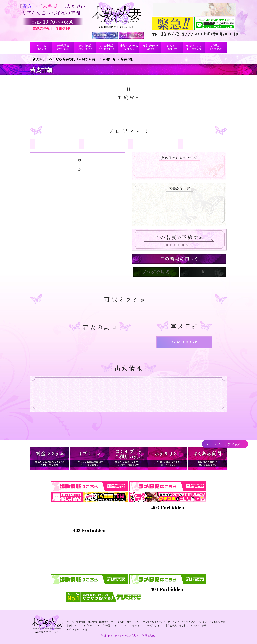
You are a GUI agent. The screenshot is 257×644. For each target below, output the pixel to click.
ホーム (70, 622)
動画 (69, 625)
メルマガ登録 (188, 622)
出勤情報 (104, 622)
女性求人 (172, 625)
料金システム (133, 622)
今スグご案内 (118, 622)
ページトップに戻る (226, 444)
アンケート (134, 625)
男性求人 (183, 625)
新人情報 (92, 622)
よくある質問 (149, 625)
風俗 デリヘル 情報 (77, 629)
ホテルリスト (119, 625)
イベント (161, 622)
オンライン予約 (198, 625)
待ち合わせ (148, 622)
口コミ (162, 625)
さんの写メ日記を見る (184, 342)
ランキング (174, 622)
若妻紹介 (81, 622)
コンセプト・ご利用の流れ (211, 622)
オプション (89, 625)
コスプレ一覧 (104, 625)
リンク (77, 625)
